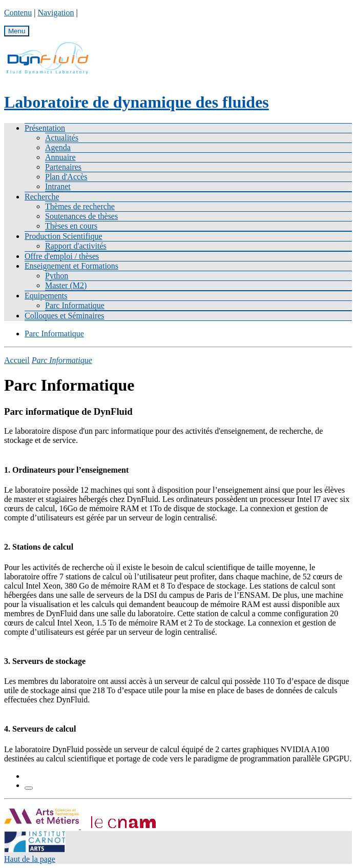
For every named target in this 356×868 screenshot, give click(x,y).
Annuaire (60, 157)
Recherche (42, 197)
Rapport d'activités (76, 246)
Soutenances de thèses (81, 216)
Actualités (62, 138)
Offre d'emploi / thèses (62, 256)
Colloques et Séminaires (65, 316)
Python (57, 276)
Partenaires (63, 167)
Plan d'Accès (66, 177)
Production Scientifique (64, 236)
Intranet (58, 186)
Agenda (58, 147)
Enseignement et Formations (71, 266)
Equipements (46, 296)
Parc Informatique (75, 305)
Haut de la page (30, 859)
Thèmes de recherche (80, 206)
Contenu (18, 13)
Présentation (45, 128)
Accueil (17, 360)
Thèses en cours (71, 226)
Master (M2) (66, 285)
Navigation (56, 13)
